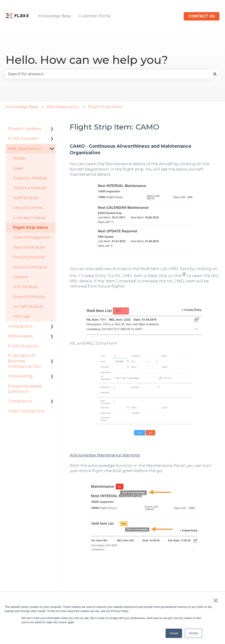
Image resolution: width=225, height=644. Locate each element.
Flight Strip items (105, 107)
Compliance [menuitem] (20, 401)
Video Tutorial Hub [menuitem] (26, 411)
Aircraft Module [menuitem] (28, 307)
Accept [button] (174, 633)
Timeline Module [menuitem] (29, 188)
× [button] (216, 600)
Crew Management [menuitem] (32, 237)
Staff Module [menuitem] (26, 198)
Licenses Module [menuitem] (29, 218)
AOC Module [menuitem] (25, 287)
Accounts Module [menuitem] (30, 267)
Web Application (63, 107)
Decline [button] (194, 633)
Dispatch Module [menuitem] (30, 178)
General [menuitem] (21, 277)
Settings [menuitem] (21, 316)
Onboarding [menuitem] (20, 376)
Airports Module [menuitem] (29, 297)
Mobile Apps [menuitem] (20, 336)
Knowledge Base (55, 16)
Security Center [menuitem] (28, 208)
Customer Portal (95, 16)
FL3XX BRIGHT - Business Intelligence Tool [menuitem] (24, 361)
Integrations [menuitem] (20, 326)
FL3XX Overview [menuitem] (23, 139)
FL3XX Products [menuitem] (23, 346)
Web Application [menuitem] (24, 149)
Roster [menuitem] (19, 158)
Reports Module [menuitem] (29, 247)
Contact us (202, 16)
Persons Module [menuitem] (29, 257)
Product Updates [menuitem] (25, 129)
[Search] (215, 74)
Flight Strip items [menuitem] (31, 228)
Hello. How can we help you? (87, 60)
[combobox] (108, 74)
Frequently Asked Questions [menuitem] (25, 389)
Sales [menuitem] (18, 168)
